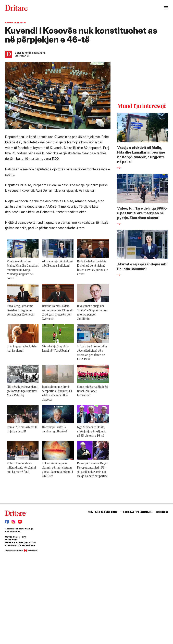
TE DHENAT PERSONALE (137, 512)
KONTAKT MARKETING (102, 512)
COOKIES (162, 512)
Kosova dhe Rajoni (15, 22)
